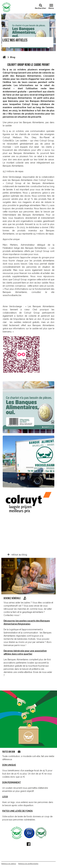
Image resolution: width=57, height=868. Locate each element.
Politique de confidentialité (28, 864)
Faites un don (9, 752)
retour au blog (17, 555)
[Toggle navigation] (51, 7)
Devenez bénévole (15, 598)
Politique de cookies (9, 864)
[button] (41, 5)
